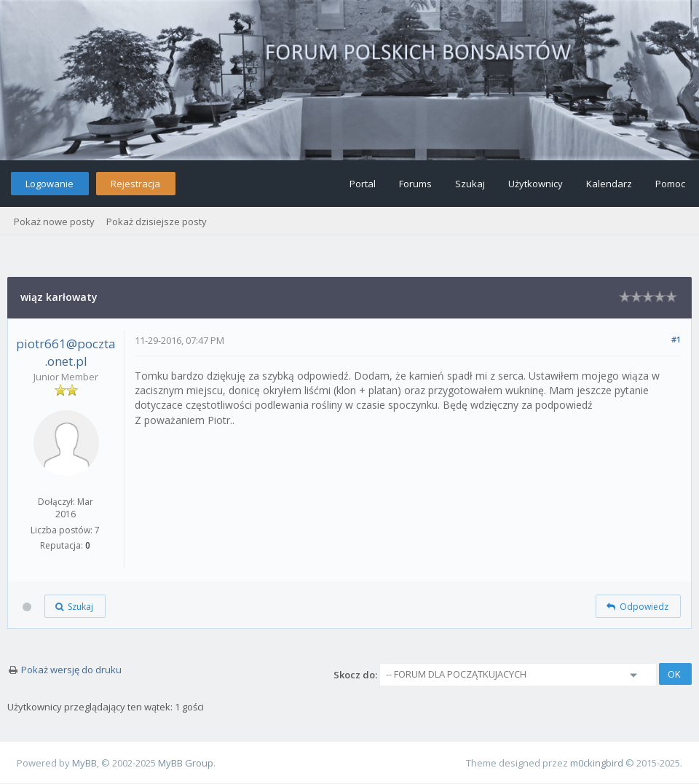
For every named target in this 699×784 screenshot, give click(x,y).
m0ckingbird (597, 763)
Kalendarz (609, 184)
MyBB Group (186, 763)
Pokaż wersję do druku (71, 670)
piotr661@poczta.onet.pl (66, 352)
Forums (415, 184)
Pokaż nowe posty (54, 222)
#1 (676, 339)
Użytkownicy (536, 184)
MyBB (84, 763)
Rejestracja (135, 184)
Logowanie (50, 184)
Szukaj (470, 184)
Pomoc (670, 184)
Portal (363, 184)
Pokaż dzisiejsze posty (157, 222)
